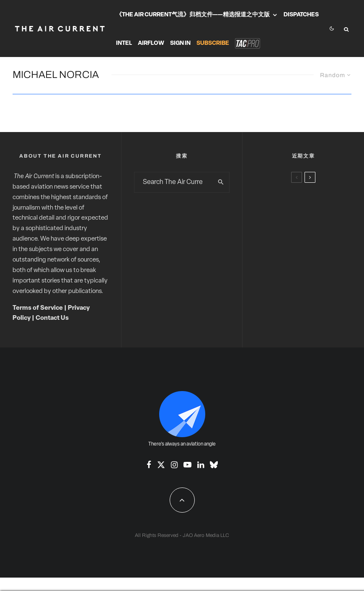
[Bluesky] (214, 465)
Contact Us (52, 318)
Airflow (151, 43)
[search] (221, 182)
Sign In (180, 43)
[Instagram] (174, 465)
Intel (124, 43)
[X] (161, 465)
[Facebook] (149, 465)
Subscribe (213, 43)
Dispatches (301, 15)
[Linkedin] (201, 465)
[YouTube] (187, 465)
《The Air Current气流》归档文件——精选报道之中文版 (193, 15)
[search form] (173, 182)
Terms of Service (38, 308)
